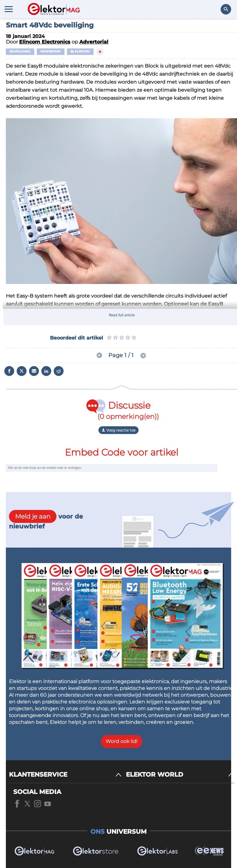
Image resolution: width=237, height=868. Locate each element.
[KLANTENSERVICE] (65, 775)
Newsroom (51, 51)
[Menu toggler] (9, 9)
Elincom (80, 51)
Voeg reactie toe (118, 430)
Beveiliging (20, 51)
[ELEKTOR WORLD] (180, 775)
